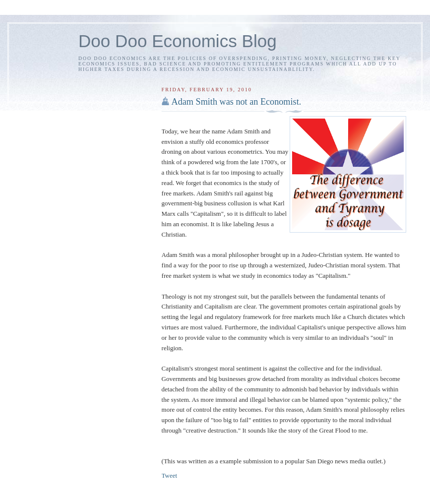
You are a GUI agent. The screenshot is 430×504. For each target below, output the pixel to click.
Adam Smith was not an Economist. (237, 102)
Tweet (170, 475)
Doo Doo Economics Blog (178, 41)
